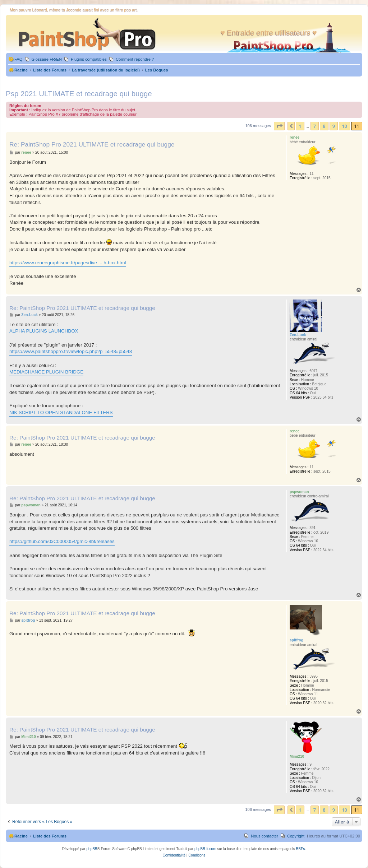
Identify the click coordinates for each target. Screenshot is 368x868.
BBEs (301, 849)
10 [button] (344, 126)
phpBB (92, 849)
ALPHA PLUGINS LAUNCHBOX (44, 331)
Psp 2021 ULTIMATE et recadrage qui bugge (79, 94)
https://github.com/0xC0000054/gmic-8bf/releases (62, 541)
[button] (279, 126)
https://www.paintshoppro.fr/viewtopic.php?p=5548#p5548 (71, 351)
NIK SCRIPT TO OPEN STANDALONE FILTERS (61, 412)
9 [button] (334, 126)
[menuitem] (15, 59)
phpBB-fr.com (205, 849)
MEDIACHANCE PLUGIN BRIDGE (46, 372)
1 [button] (300, 126)
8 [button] (324, 126)
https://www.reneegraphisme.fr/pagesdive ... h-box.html (68, 263)
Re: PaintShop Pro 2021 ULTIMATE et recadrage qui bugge (92, 144)
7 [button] (315, 126)
